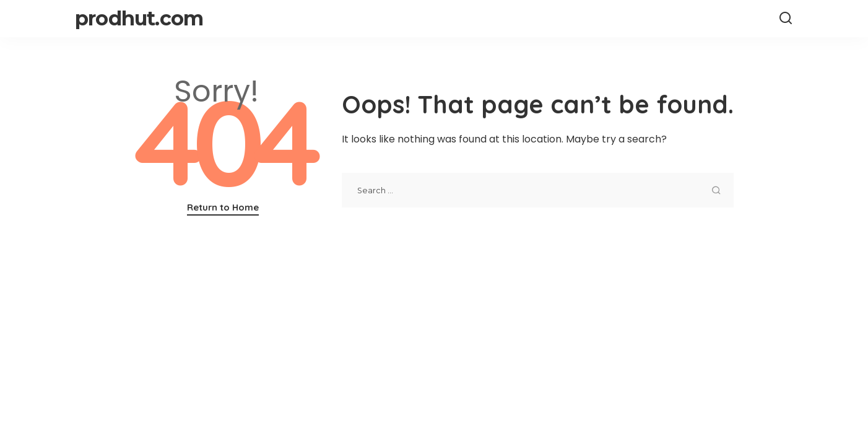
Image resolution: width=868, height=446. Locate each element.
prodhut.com (139, 18)
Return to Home (223, 207)
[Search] (786, 19)
